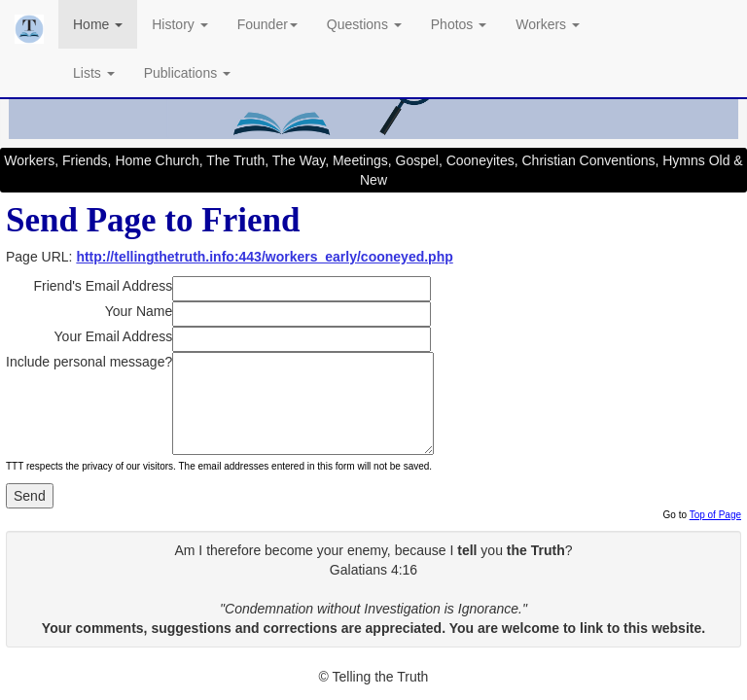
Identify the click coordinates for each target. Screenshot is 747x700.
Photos (459, 24)
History (179, 24)
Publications (187, 73)
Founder (267, 24)
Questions (364, 24)
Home (98, 24)
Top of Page (715, 515)
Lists (94, 73)
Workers (548, 24)
